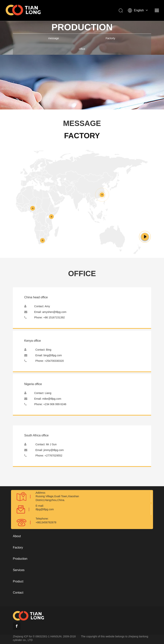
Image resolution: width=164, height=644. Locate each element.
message (54, 38)
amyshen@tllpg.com (54, 312)
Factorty (111, 38)
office (82, 49)
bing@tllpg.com (53, 355)
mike (52, 399)
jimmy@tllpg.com (54, 450)
